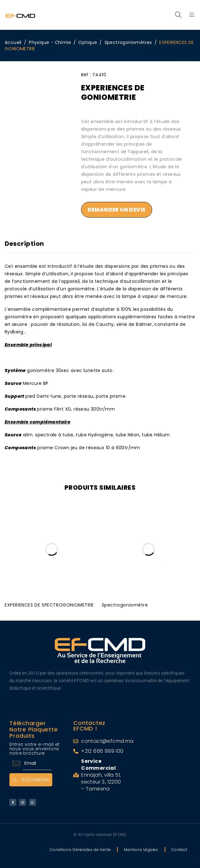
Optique (88, 42)
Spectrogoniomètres (128, 42)
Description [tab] (24, 244)
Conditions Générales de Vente (80, 848)
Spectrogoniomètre (125, 604)
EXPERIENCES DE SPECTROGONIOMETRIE (49, 604)
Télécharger (31, 779)
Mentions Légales (141, 848)
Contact (179, 848)
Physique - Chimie (50, 42)
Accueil (13, 42)
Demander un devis (117, 210)
